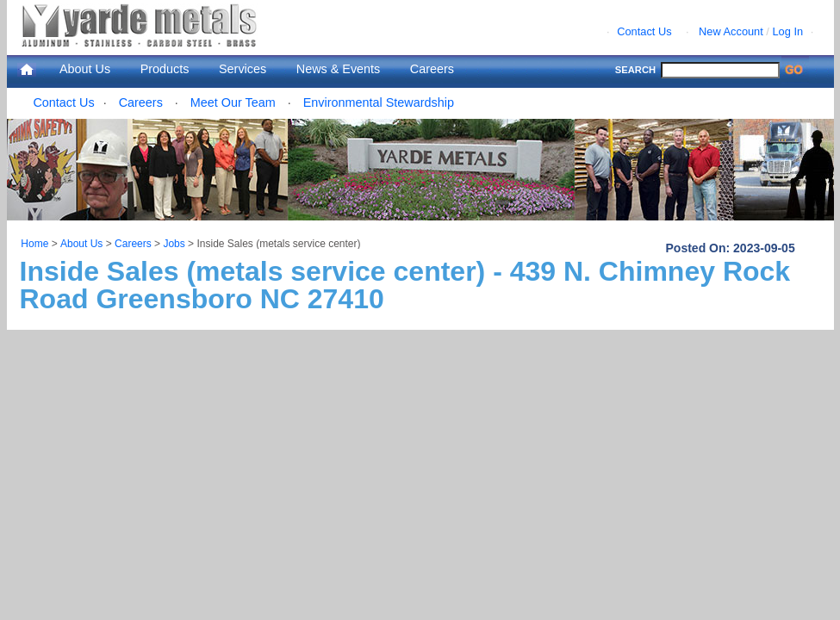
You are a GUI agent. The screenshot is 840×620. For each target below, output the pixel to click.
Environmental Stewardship (379, 102)
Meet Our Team (233, 102)
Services (243, 69)
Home (34, 244)
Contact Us (644, 31)
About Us (85, 69)
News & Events (339, 69)
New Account (731, 31)
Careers (432, 69)
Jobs (174, 244)
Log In (787, 31)
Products (165, 69)
